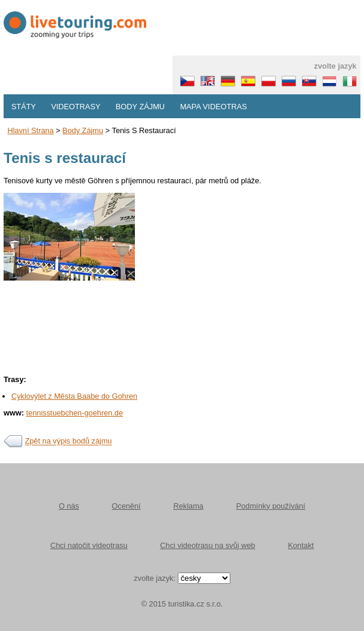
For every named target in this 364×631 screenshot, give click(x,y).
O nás (69, 506)
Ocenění (126, 506)
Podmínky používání (271, 506)
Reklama (188, 506)
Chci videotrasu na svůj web (207, 545)
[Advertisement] (182, 364)
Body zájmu (140, 107)
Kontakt (300, 545)
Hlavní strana (30, 130)
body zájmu (83, 130)
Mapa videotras (214, 107)
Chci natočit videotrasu (89, 545)
